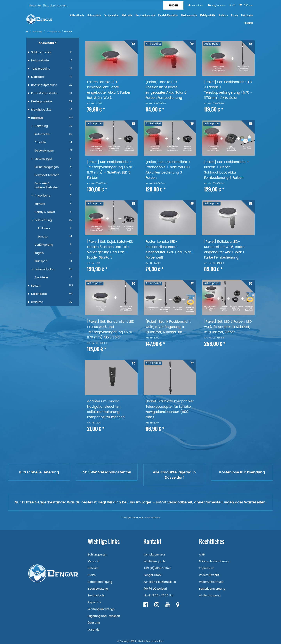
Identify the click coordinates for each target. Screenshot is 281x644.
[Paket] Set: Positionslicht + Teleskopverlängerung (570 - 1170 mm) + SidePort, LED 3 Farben (111, 170)
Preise (92, 575)
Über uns (94, 623)
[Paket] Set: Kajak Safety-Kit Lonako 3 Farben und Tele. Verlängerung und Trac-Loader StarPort (110, 250)
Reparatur (95, 602)
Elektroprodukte (189, 15)
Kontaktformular (154, 555)
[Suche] (173, 5)
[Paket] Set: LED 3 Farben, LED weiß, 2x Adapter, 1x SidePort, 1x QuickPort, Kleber (228, 327)
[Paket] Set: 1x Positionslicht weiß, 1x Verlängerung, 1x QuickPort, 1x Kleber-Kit (168, 327)
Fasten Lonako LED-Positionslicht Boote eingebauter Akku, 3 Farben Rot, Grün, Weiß (109, 90)
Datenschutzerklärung (214, 561)
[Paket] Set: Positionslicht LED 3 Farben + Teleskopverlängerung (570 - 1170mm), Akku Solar (228, 90)
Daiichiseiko (247, 15)
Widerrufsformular (211, 582)
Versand (93, 561)
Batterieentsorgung (212, 589)
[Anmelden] (196, 5)
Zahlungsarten (98, 555)
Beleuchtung (53, 32)
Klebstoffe (127, 15)
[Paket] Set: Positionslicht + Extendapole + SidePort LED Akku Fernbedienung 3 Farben (168, 170)
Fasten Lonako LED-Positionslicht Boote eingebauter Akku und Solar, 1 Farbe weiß (169, 250)
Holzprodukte (94, 15)
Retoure (93, 568)
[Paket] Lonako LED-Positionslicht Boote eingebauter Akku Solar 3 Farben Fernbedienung (166, 90)
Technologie (96, 596)
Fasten (234, 15)
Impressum (207, 568)
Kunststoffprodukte (168, 15)
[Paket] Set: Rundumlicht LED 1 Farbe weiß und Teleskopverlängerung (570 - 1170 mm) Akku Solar (111, 330)
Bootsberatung (98, 589)
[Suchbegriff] (95, 5)
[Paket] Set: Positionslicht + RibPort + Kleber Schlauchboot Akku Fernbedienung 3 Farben (227, 170)
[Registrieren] (217, 5)
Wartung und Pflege (101, 609)
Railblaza (223, 15)
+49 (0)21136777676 (157, 568)
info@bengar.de (154, 561)
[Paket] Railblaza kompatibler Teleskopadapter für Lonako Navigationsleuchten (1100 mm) (170, 409)
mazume (249, 23)
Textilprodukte (111, 15)
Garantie (94, 630)
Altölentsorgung (210, 596)
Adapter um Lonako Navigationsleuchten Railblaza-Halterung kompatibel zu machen (106, 409)
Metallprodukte (208, 15)
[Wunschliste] (232, 5)
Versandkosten (152, 518)
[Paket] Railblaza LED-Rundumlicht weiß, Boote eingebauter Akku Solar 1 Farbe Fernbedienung (224, 250)
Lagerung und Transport (104, 616)
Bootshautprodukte (145, 15)
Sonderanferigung (100, 582)
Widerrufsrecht (209, 575)
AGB (202, 555)
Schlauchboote (77, 15)
